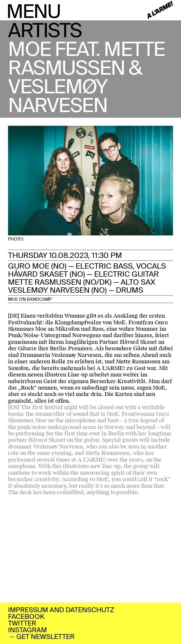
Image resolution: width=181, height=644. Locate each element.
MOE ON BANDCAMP (30, 299)
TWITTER (22, 623)
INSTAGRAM (27, 630)
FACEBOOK (26, 617)
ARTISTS (45, 31)
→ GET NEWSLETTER (41, 637)
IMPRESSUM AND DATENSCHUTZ (61, 610)
